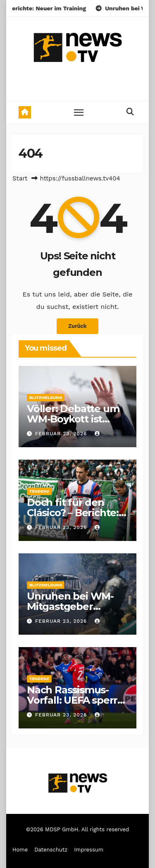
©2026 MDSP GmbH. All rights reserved (77, 829)
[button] (130, 112)
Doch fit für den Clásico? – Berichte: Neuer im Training (73, 513)
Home (20, 850)
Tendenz (39, 491)
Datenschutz (51, 850)
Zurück (77, 326)
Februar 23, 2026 (62, 434)
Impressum (89, 850)
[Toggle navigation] (79, 112)
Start (20, 178)
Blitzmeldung (46, 397)
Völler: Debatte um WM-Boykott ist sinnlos (73, 419)
